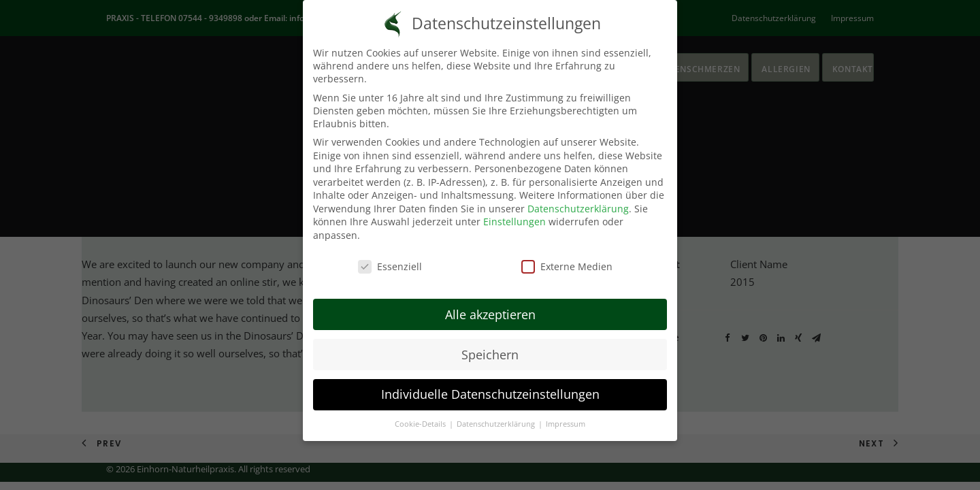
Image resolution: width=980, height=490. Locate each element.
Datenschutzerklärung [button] (497, 414)
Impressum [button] (566, 414)
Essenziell (390, 256)
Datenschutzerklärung (578, 198)
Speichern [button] (490, 344)
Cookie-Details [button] (421, 414)
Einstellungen (514, 211)
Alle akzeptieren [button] (490, 304)
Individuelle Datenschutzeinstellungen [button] (490, 384)
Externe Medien (567, 256)
